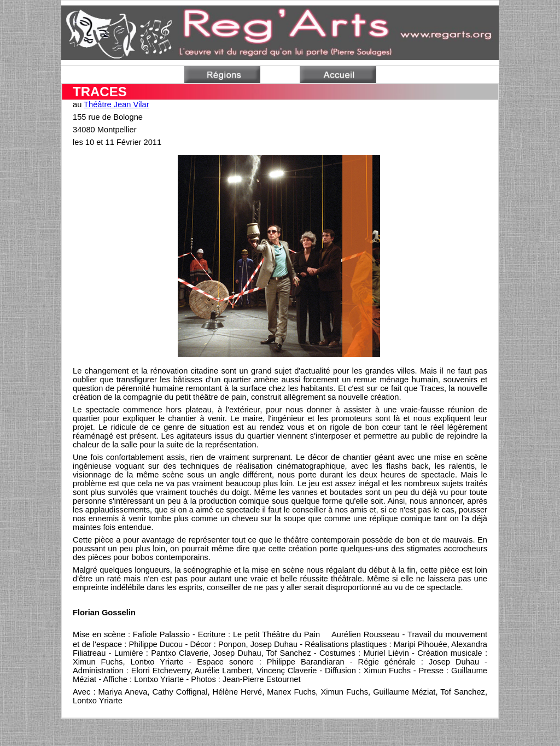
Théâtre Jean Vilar (116, 104)
